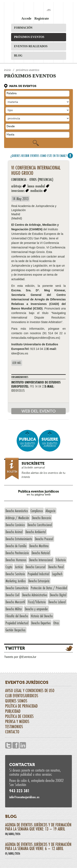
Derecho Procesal (44, 539)
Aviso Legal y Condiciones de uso (30, 690)
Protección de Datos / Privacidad (49, 588)
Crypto (9, 567)
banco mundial (36, 186)
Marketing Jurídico (16, 581)
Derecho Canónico (15, 525)
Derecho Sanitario (15, 574)
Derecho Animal (14, 532)
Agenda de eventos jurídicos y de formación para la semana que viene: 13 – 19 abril (38, 829)
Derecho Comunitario (17, 588)
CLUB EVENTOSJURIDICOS (22, 696)
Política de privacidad (21, 706)
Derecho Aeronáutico (17, 511)
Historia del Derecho (42, 616)
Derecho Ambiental (36, 532)
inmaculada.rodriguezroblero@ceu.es (35, 338)
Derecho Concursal (36, 567)
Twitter (15, 648)
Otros (56, 623)
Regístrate (42, 18)
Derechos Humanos (16, 560)
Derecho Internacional (41, 560)
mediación (36, 191)
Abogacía (51, 511)
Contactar (22, 765)
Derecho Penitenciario (17, 553)
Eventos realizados (31, 46)
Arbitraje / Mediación (17, 518)
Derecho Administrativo (35, 595)
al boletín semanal (39, 469)
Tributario (61, 560)
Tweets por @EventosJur (20, 657)
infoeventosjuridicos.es (24, 797)
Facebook (16, 745)
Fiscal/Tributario (37, 602)
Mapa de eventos (23, 86)
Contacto (12, 732)
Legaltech (57, 574)
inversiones (18, 191)
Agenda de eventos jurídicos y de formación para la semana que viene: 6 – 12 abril (38, 848)
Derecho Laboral (57, 602)
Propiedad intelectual (17, 623)
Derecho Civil (12, 595)
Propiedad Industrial (38, 574)
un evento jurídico (27, 442)
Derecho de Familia (16, 546)
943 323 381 (19, 791)
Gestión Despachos (16, 630)
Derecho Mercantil (15, 602)
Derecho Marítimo (39, 546)
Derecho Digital (58, 595)
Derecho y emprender (36, 609)
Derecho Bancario (41, 518)
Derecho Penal (56, 567)
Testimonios (14, 727)
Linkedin (23, 745)
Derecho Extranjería (39, 581)
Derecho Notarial (41, 553)
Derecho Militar (14, 609)
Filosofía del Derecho (17, 616)
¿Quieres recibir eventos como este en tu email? (39, 156)
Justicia (19, 567)
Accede (26, 18)
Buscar (36, 143)
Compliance (37, 511)
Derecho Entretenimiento (19, 539)
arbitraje (16, 186)
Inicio (8, 70)
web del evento (38, 411)
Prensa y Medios (17, 721)
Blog (18, 56)
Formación (23, 28)
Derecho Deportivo (41, 623)
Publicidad (13, 711)
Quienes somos (16, 701)
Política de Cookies (19, 716)
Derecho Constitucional (40, 525)
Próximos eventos (29, 37)
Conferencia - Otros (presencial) (32, 179)
